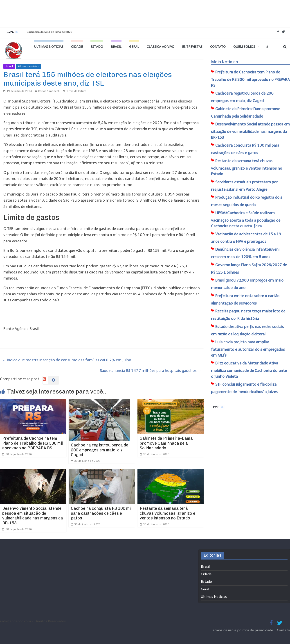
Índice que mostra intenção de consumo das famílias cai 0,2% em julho (67, 360)
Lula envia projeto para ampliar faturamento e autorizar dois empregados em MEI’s (248, 349)
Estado (97, 47)
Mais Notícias (225, 62)
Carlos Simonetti (49, 91)
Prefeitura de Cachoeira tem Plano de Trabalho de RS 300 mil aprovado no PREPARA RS (33, 443)
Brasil (116, 47)
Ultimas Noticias (49, 47)
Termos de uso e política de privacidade (242, 630)
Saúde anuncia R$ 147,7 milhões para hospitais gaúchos (151, 371)
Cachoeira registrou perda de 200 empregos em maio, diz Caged (100, 450)
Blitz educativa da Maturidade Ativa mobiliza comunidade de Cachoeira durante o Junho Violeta (249, 370)
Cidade (77, 47)
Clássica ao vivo (161, 47)
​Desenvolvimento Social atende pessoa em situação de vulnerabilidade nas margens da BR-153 (33, 516)
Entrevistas (192, 47)
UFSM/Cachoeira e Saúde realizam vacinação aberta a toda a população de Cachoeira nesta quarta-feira (246, 220)
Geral (134, 47)
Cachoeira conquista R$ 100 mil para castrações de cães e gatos (101, 513)
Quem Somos (244, 47)
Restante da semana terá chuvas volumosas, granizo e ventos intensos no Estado (167, 513)
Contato (218, 47)
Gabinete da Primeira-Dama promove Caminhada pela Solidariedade (166, 443)
